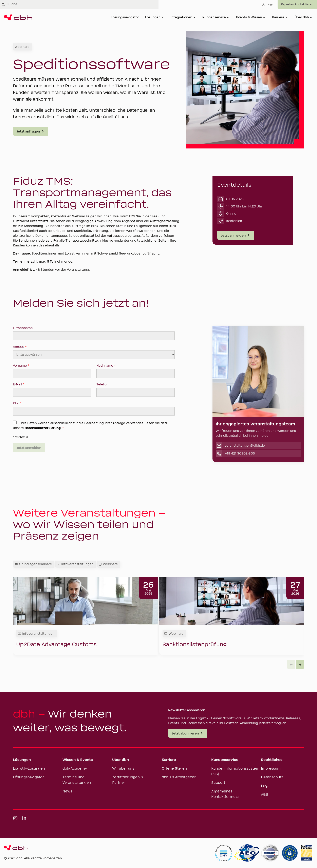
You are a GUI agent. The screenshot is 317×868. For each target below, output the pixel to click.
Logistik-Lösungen (29, 769)
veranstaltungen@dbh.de (245, 446)
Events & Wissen (249, 17)
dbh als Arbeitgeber (179, 777)
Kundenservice (214, 17)
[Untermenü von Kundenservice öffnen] (228, 17)
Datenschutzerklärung (43, 428)
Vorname (52, 371)
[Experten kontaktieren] (297, 4)
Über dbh (302, 17)
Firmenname (94, 333)
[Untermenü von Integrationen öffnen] (194, 17)
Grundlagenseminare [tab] (33, 564)
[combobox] (83, 4)
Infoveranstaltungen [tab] (75, 564)
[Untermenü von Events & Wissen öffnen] (264, 17)
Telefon (136, 390)
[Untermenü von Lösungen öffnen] (163, 17)
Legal (266, 786)
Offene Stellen (174, 769)
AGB (265, 795)
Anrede (94, 352)
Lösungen (153, 17)
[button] (300, 665)
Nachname (136, 371)
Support (218, 783)
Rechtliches (272, 760)
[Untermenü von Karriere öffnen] (286, 17)
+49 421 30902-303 (240, 453)
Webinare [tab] (108, 564)
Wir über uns (123, 769)
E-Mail (52, 390)
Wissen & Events (78, 760)
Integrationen (181, 17)
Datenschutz (272, 777)
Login (268, 4)
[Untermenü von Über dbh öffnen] (311, 17)
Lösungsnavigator (125, 17)
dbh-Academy (75, 769)
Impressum (271, 769)
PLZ (94, 408)
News (67, 791)
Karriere (278, 17)
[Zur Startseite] (18, 17)
